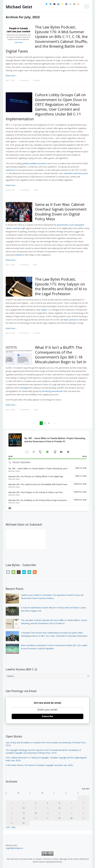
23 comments (24, 410)
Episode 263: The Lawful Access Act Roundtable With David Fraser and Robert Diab (46, 484)
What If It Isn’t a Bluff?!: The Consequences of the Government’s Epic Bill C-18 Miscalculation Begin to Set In (61, 355)
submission (11, 170)
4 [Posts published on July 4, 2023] (36, 803)
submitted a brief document (76, 173)
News (36, 190)
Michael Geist (19, 7)
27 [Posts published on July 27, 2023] (59, 818)
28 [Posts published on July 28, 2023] (71, 818)
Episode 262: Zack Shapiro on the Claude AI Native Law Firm (36, 492)
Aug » (14, 827)
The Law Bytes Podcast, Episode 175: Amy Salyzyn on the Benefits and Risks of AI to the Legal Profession (61, 286)
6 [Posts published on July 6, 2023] (59, 803)
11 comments (24, 190)
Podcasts (36, 80)
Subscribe (48, 716)
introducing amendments (53, 391)
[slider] (48, 459)
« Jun (8, 827)
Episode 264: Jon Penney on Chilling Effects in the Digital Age (36, 476)
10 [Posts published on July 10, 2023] (24, 808)
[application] (48, 445)
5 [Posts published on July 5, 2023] (48, 803)
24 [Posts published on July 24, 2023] (24, 818)
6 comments (24, 333)
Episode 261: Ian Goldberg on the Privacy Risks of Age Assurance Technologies (44, 500)
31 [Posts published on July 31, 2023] (24, 823)
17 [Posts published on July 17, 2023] (24, 813)
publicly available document (34, 163)
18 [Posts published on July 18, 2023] (36, 813)
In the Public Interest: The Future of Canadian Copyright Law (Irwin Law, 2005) (39, 765)
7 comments (24, 265)
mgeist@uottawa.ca (14, 848)
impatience (20, 255)
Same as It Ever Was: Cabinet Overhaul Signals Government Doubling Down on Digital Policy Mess (61, 212)
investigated (25, 388)
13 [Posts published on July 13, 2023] (59, 808)
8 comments (24, 80)
